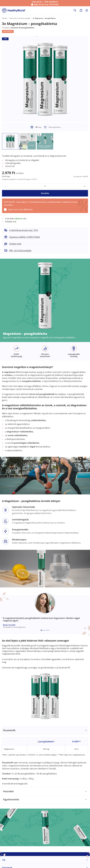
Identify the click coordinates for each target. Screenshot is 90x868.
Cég (4, 860)
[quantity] (45, 186)
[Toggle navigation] (87, 10)
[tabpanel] (45, 757)
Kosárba (45, 193)
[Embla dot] (41, 630)
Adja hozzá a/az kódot (46, 4)
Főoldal (5, 18)
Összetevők (9, 730)
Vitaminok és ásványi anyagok (20, 18)
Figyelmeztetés (11, 799)
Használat (8, 791)
